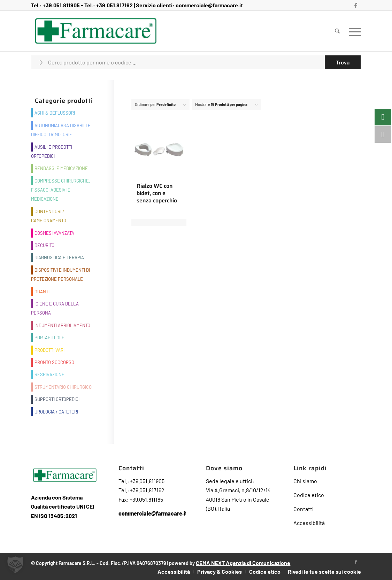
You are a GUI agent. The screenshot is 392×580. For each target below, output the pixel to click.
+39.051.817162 (114, 5)
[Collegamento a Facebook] (356, 5)
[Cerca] (337, 31)
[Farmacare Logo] (96, 31)
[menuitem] (337, 31)
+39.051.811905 (61, 5)
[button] (15, 565)
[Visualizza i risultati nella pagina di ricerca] (343, 62)
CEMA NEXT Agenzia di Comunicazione (243, 563)
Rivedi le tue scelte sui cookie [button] (324, 571)
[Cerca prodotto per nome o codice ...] (196, 62)
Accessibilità (309, 523)
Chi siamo (305, 481)
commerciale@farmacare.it (209, 5)
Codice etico (309, 495)
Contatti (303, 509)
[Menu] (353, 31)
